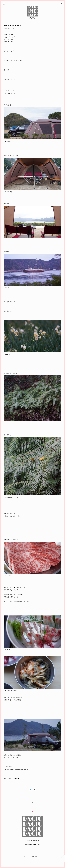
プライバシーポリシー (32, 841)
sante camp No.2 (13, 25)
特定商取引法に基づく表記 (33, 845)
